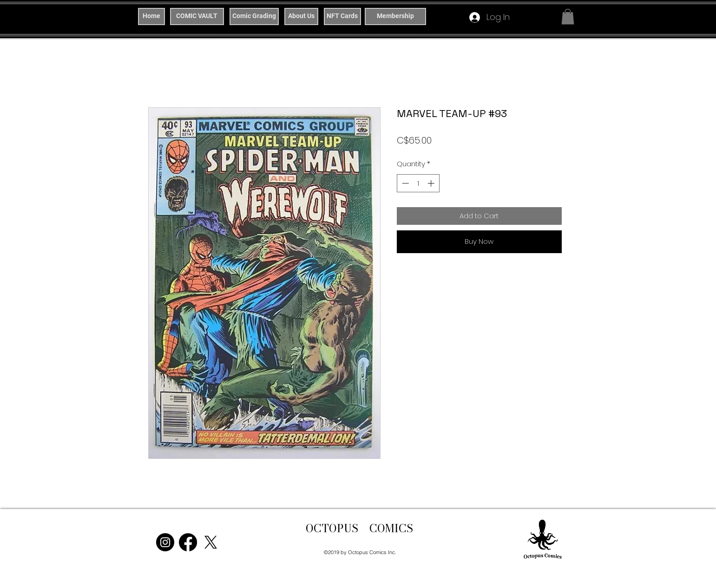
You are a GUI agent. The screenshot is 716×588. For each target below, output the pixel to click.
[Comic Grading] (254, 16)
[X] (211, 542)
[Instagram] (165, 542)
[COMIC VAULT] (197, 16)
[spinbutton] (418, 183)
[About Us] (301, 16)
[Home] (151, 16)
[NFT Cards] (342, 16)
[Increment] (432, 183)
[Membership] (395, 16)
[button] (568, 16)
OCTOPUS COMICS (359, 528)
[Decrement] (404, 183)
